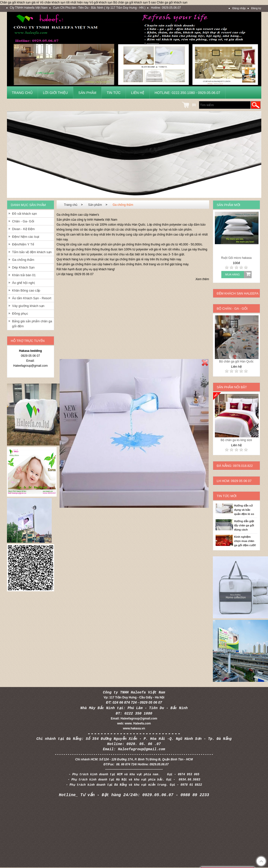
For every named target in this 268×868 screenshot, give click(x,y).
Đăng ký (256, 8)
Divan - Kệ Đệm (23, 229)
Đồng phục (20, 314)
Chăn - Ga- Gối (23, 221)
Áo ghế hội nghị (23, 283)
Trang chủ (22, 93)
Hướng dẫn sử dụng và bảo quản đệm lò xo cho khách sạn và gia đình (246, 510)
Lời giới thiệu (56, 93)
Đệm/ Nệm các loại (26, 237)
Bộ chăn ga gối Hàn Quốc (236, 361)
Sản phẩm (87, 93)
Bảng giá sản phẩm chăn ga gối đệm (32, 324)
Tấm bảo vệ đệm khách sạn (32, 252)
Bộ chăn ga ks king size (236, 440)
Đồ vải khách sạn (25, 214)
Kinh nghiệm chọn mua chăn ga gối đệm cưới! (245, 541)
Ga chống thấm (23, 260)
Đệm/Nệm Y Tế (23, 244)
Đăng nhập (239, 8)
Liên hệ (137, 93)
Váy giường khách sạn (28, 306)
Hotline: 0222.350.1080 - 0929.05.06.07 (188, 93)
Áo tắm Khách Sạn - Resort (32, 298)
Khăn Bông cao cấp (26, 290)
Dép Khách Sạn (23, 267)
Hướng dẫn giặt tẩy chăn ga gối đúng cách (244, 525)
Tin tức (114, 93)
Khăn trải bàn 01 (24, 275)
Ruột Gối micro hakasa (236, 258)
